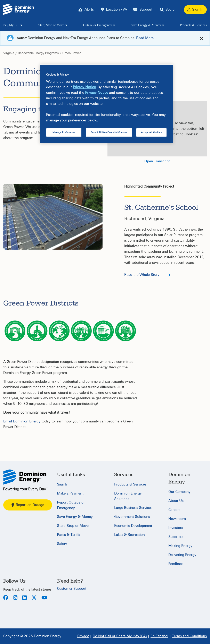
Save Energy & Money (146, 25)
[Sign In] (195, 10)
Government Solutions (132, 517)
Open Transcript (157, 161)
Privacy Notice (84, 87)
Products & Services (193, 25)
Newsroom (177, 519)
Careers (174, 510)
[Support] (143, 10)
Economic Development (133, 526)
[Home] (26, 480)
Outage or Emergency (97, 25)
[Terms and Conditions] (189, 636)
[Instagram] (15, 598)
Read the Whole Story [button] (142, 275)
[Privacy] (83, 636)
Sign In (63, 484)
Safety (62, 544)
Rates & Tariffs (68, 535)
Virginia (9, 53)
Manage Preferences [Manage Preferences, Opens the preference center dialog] (64, 132)
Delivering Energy (182, 555)
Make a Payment (70, 493)
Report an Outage (28, 505)
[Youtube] (44, 598)
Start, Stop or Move (51, 25)
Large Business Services (133, 508)
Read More (145, 38)
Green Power (71, 53)
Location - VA (117, 10)
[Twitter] (34, 598)
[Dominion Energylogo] (19, 10)
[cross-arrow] (201, 38)
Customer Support (72, 589)
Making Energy (180, 546)
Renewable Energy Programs (38, 53)
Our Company (179, 492)
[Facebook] (6, 598)
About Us (176, 501)
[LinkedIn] (25, 598)
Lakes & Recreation (130, 535)
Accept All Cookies (151, 132)
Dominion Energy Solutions (128, 496)
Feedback (176, 564)
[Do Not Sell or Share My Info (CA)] (120, 636)
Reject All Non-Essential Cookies (109, 132)
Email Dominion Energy (22, 421)
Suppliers (176, 537)
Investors (176, 528)
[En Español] (159, 636)
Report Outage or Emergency (71, 505)
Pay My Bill (11, 25)
